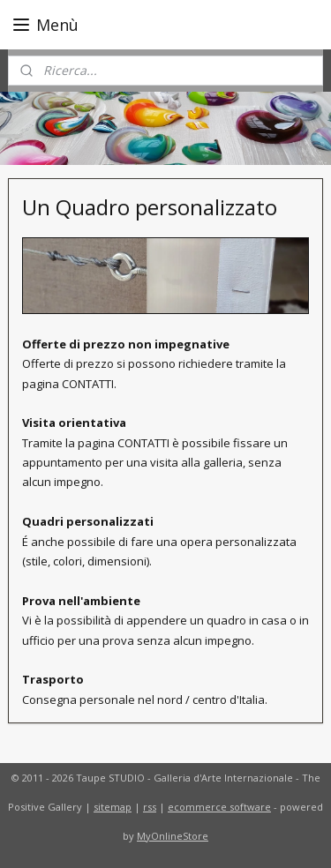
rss (150, 807)
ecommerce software (219, 807)
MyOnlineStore (173, 836)
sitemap (113, 807)
